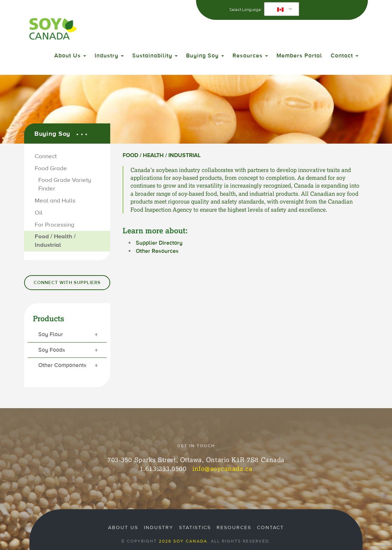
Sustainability (155, 56)
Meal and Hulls (55, 201)
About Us (70, 56)
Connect (46, 156)
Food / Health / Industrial (55, 241)
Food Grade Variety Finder (65, 184)
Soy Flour (68, 335)
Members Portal (299, 56)
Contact (345, 56)
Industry (109, 56)
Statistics (195, 528)
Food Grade (51, 168)
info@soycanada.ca (222, 468)
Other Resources (157, 251)
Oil (39, 213)
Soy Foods (68, 351)
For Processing (55, 225)
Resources (250, 56)
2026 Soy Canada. (184, 541)
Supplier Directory (159, 243)
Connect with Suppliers (67, 283)
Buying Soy (205, 56)
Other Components (68, 366)
